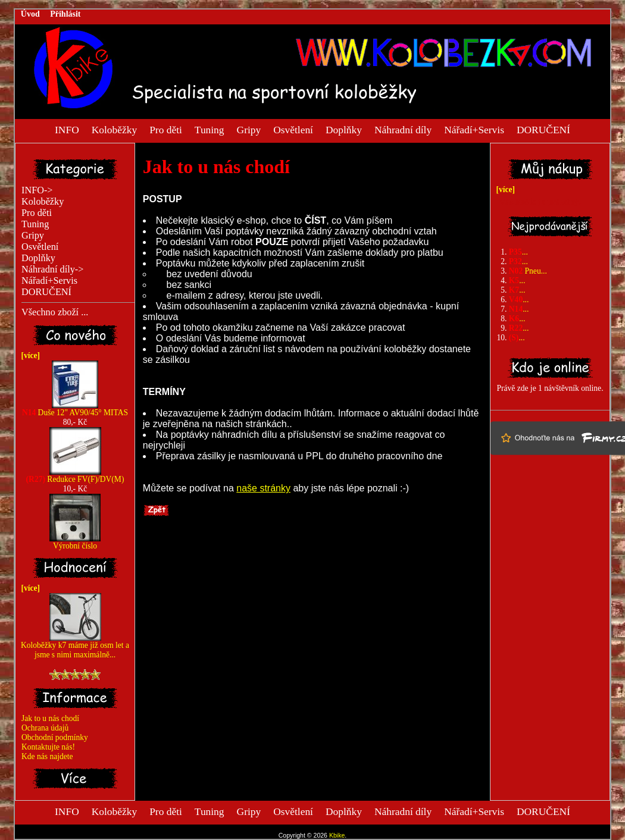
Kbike (337, 835)
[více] (29, 355)
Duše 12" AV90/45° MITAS (75, 409)
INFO (67, 129)
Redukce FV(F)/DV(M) (75, 476)
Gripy (249, 129)
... (518, 252)
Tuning (210, 129)
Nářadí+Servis (474, 129)
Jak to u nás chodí (50, 718)
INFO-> (37, 190)
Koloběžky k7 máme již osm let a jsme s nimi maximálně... (75, 646)
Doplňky (344, 129)
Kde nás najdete (47, 756)
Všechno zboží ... (55, 312)
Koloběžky (114, 129)
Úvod (30, 14)
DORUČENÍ (543, 129)
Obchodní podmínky (55, 737)
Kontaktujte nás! (48, 747)
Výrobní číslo (75, 542)
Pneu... (528, 271)
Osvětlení (293, 129)
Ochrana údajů (45, 728)
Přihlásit (65, 14)
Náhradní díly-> (52, 269)
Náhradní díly (403, 129)
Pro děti (166, 129)
